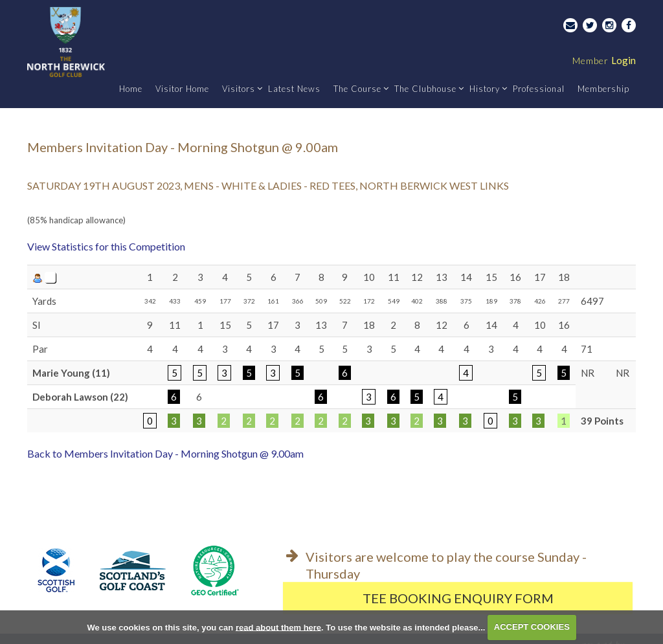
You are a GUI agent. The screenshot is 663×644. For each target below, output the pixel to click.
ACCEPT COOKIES (532, 627)
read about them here (278, 627)
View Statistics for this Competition (106, 246)
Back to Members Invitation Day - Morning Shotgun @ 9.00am (165, 453)
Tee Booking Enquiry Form (458, 598)
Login (604, 60)
